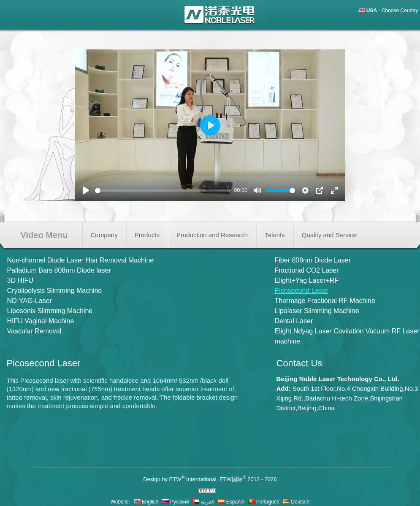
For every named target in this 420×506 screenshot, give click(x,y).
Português (264, 502)
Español (231, 502)
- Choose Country (392, 11)
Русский (176, 502)
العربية (203, 502)
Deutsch (296, 502)
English (146, 502)
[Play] (86, 190)
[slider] (163, 191)
